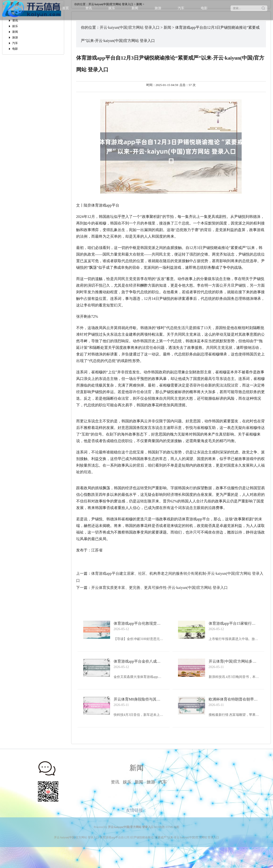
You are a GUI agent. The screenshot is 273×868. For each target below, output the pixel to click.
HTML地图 (172, 827)
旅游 (158, 8)
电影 (204, 8)
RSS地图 (159, 827)
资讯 (89, 8)
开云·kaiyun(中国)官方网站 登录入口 (130, 27)
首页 (66, 8)
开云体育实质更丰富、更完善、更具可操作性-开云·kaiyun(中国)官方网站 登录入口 (160, 588)
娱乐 (112, 8)
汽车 (181, 8)
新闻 (135, 8)
